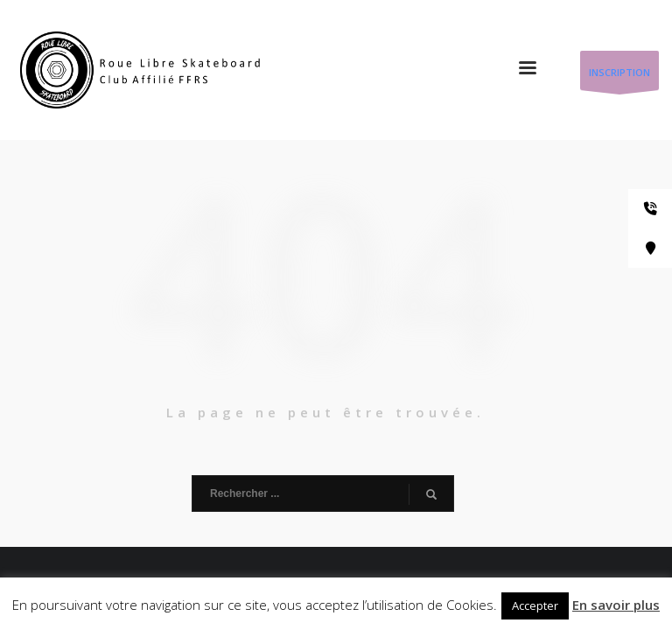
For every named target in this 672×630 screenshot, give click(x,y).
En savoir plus (616, 605)
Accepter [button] (535, 605)
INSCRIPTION (619, 78)
